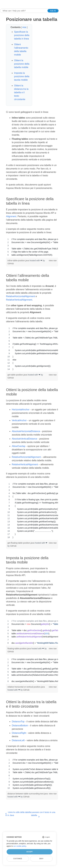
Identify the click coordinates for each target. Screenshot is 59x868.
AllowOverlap (19, 446)
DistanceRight (19, 733)
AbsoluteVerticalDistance (25, 439)
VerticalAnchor (19, 420)
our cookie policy (20, 846)
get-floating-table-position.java (21, 543)
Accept (29, 852)
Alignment (11, 216)
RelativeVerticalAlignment (19, 300)
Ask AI (53, 11)
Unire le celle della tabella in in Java (18, 814)
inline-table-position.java (19, 261)
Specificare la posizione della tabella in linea (22, 35)
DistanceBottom (20, 726)
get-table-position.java (18, 375)
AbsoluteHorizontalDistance (26, 431)
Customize (18, 859)
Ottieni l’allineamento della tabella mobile (21, 50)
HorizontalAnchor (21, 410)
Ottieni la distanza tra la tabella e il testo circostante (21, 92)
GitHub (11, 264)
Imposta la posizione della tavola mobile (22, 76)
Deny (41, 859)
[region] (32, 247)
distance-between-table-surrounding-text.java (28, 794)
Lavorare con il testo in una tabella (43, 814)
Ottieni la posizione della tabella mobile (22, 64)
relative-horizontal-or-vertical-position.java (26, 687)
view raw (53, 261)
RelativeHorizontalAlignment (21, 296)
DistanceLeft (18, 740)
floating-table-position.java (19, 649)
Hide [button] (25, 27)
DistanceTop (18, 722)
